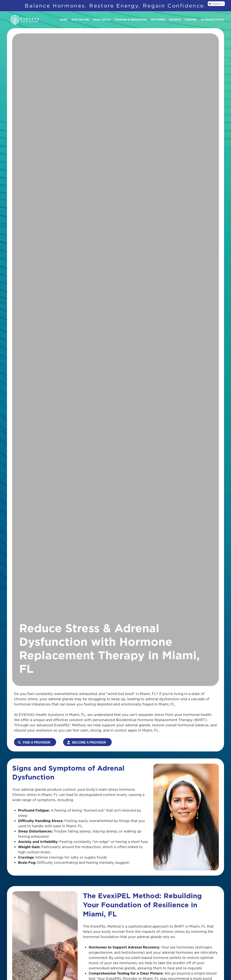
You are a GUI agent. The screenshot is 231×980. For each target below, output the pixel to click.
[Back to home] (25, 20)
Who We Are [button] (80, 20)
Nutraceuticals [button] (212, 20)
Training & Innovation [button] (131, 20)
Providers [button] (158, 20)
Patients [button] (175, 20)
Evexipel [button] (191, 20)
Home (64, 20)
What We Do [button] (102, 20)
